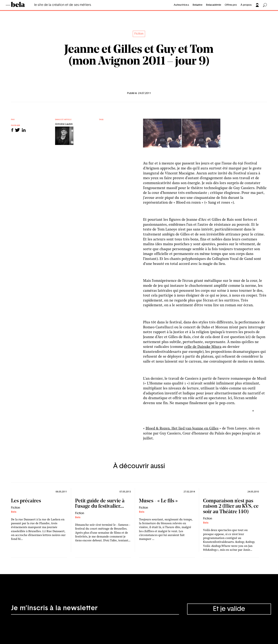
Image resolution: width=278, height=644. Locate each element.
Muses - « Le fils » (158, 501)
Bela (14, 512)
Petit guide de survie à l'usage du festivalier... (100, 504)
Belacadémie (214, 5)
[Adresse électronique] (95, 609)
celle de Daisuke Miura (203, 347)
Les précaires (26, 501)
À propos (246, 5)
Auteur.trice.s (181, 5)
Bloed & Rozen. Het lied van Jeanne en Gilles (182, 429)
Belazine (197, 5)
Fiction (139, 34)
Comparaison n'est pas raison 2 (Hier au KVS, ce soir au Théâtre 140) (231, 506)
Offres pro (231, 5)
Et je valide (229, 609)
